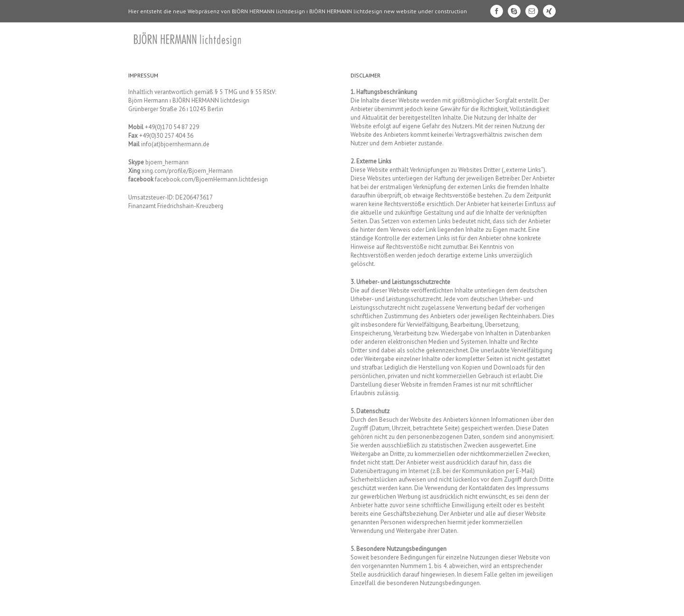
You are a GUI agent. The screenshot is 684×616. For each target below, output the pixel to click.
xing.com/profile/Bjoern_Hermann (187, 171)
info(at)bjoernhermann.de (175, 144)
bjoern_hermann (167, 162)
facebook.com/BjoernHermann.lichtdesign (211, 179)
